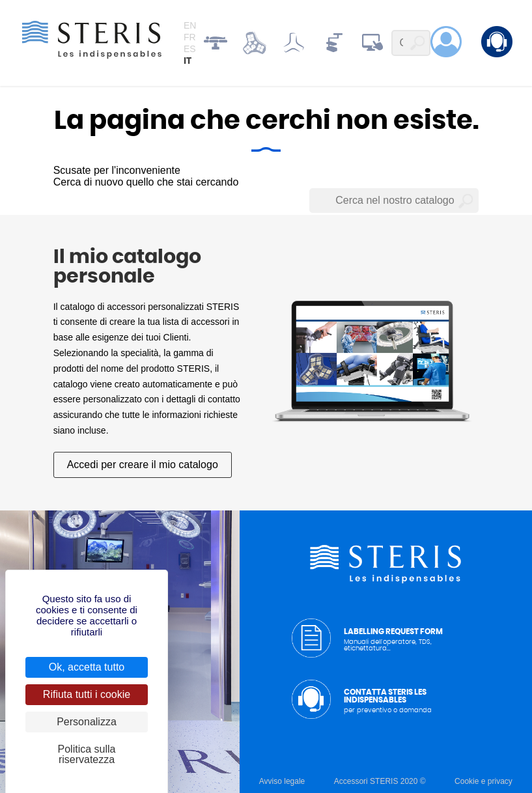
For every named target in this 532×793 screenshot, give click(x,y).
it (188, 61)
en (190, 25)
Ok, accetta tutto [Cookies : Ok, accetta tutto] (87, 667)
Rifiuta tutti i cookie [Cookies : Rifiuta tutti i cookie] (87, 694)
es (190, 49)
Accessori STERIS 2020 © (380, 781)
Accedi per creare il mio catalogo (143, 465)
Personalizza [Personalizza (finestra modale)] (87, 722)
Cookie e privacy (483, 781)
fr (190, 37)
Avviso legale (282, 781)
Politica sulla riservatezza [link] (87, 754)
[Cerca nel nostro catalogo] (394, 201)
